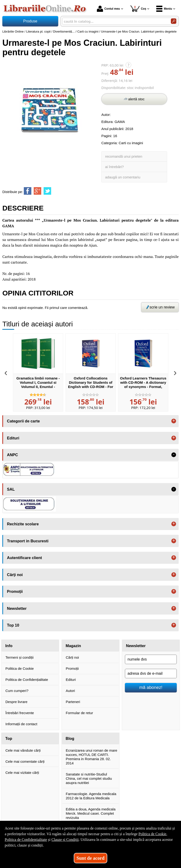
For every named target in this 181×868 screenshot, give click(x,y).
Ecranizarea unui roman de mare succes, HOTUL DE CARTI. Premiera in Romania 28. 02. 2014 (91, 757)
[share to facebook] (28, 191)
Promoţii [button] (15, 591)
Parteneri (73, 702)
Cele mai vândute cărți (23, 750)
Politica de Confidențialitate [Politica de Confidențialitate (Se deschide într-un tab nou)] (26, 840)
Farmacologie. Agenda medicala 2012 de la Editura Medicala (91, 796)
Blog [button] (70, 738)
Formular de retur (79, 713)
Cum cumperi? (17, 691)
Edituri (71, 680)
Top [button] (9, 738)
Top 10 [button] (13, 625)
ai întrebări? (114, 167)
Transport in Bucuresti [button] (28, 541)
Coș (138, 9)
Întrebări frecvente (20, 713)
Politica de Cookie (20, 668)
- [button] (174, 455)
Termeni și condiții (19, 657)
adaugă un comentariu (123, 177)
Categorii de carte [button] (23, 421)
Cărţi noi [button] (15, 575)
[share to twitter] (47, 191)
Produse (30, 21)
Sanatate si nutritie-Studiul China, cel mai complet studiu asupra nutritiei (89, 778)
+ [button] (174, 421)
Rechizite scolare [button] (23, 524)
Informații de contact (21, 724)
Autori (70, 691)
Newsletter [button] (17, 608)
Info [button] (9, 646)
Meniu (164, 9)
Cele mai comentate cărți (25, 761)
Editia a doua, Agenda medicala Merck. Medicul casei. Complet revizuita (91, 813)
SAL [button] (11, 489)
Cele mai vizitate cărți (22, 773)
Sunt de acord (91, 858)
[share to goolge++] (37, 191)
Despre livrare (16, 702)
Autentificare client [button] (25, 558)
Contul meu (108, 9)
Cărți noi (72, 657)
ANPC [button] (13, 455)
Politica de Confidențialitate (27, 680)
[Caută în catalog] (174, 21)
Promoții (72, 668)
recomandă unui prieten (124, 156)
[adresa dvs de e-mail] (151, 674)
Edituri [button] (13, 438)
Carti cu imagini (131, 143)
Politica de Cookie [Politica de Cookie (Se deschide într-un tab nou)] (152, 834)
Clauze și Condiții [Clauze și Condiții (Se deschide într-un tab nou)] (65, 840)
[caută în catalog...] (115, 21)
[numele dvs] (151, 659)
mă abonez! (151, 687)
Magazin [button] (73, 646)
